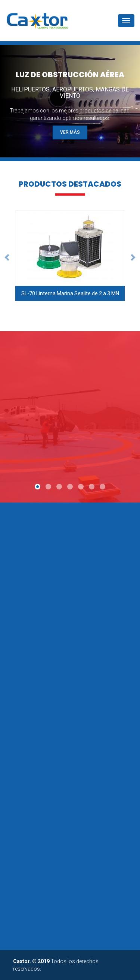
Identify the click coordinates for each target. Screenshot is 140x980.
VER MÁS (70, 132)
